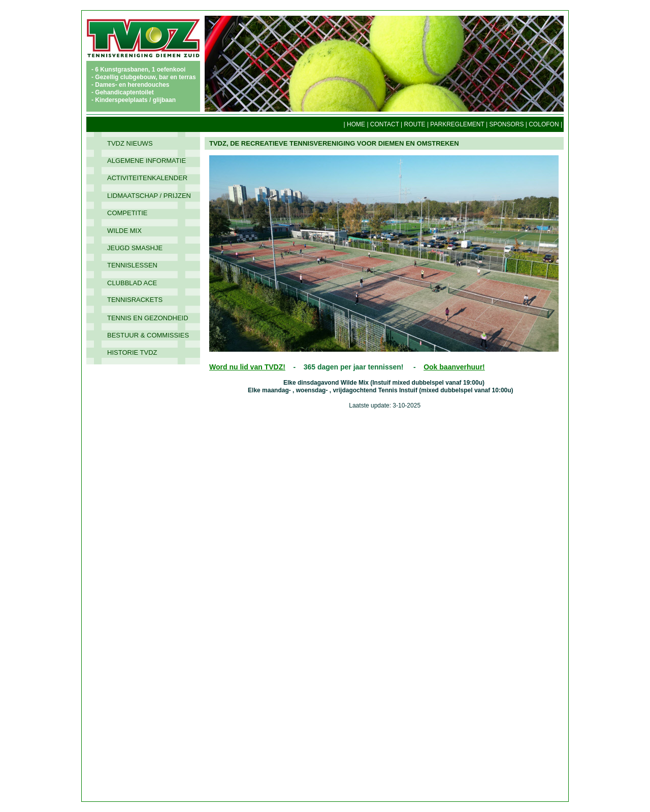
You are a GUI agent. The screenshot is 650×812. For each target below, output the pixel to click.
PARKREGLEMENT (457, 124)
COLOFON (544, 124)
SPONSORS (506, 124)
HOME (356, 124)
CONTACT (385, 124)
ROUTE (415, 124)
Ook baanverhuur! (454, 367)
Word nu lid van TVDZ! (247, 367)
